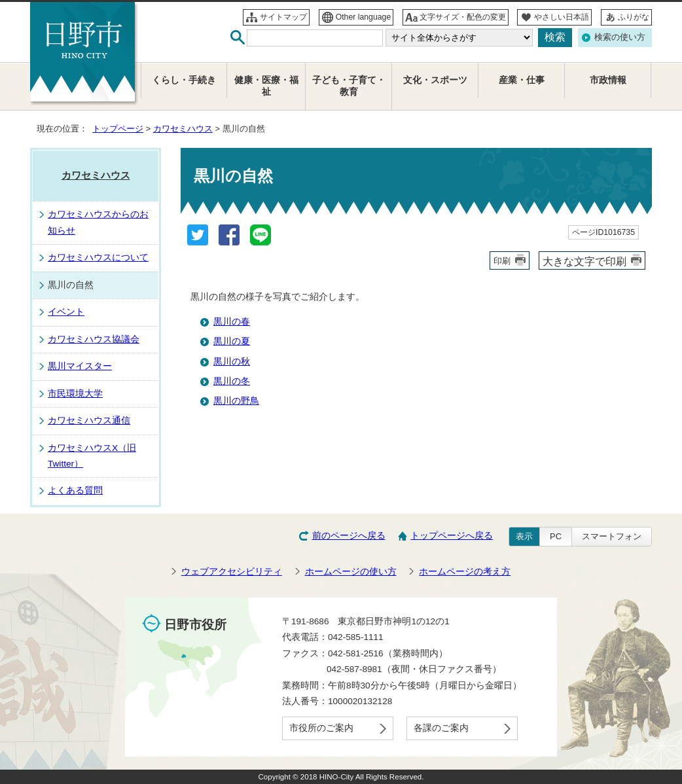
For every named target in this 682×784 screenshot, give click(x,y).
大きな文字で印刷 (584, 261)
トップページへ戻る (452, 536)
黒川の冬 (232, 381)
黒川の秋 (232, 362)
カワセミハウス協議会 (94, 339)
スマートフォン (612, 536)
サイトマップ (283, 17)
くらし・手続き (184, 80)
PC (556, 536)
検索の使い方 (620, 37)
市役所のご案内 (321, 728)
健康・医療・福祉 (266, 86)
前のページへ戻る (349, 536)
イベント (66, 312)
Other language (364, 17)
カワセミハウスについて (98, 258)
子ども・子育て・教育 (349, 86)
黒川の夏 (232, 341)
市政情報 (608, 80)
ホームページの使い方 (351, 572)
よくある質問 (75, 490)
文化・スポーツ (435, 80)
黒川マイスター (80, 366)
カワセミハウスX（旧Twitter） (92, 456)
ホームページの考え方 (465, 572)
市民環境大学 (75, 394)
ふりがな (634, 17)
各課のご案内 (441, 728)
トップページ (118, 129)
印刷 (502, 261)
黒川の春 (232, 322)
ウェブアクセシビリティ (232, 572)
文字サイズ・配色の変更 (463, 17)
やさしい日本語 (562, 17)
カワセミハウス (183, 129)
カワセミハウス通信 (89, 420)
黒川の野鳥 (236, 401)
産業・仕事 (522, 80)
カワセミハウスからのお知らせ (98, 222)
